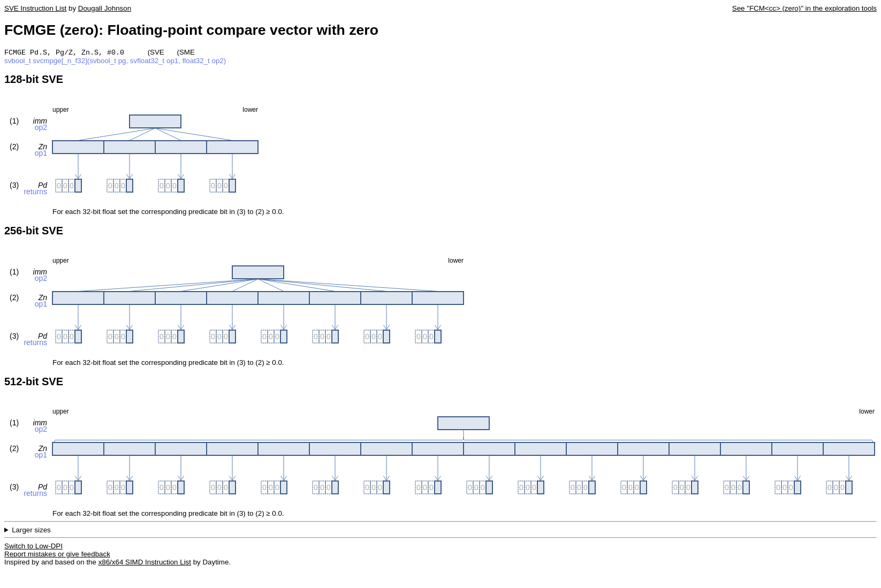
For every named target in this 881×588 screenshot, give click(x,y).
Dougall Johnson (105, 8)
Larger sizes (31, 531)
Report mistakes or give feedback (57, 555)
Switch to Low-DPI (33, 547)
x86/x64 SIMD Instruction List (145, 563)
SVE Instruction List (35, 8)
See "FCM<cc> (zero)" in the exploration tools (804, 8)
